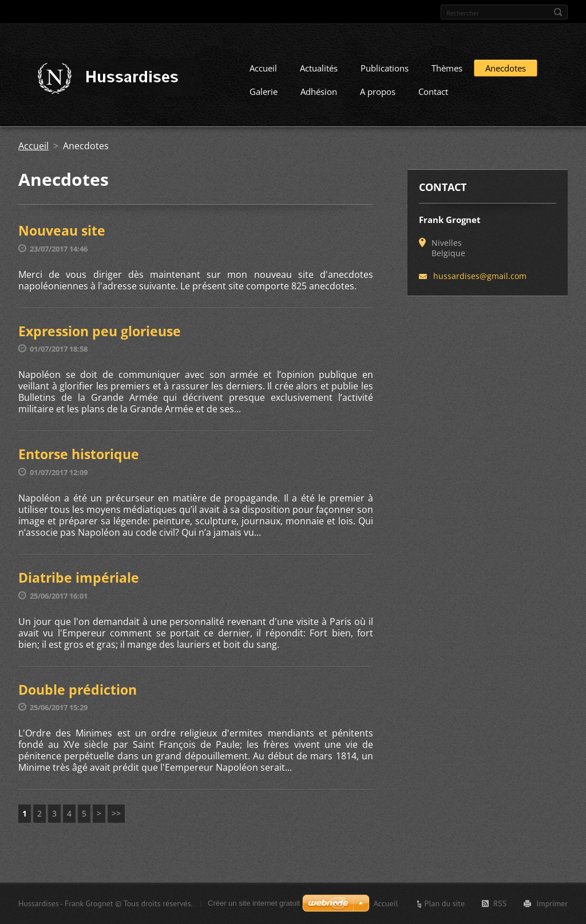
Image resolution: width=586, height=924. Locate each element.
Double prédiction (78, 694)
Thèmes (447, 72)
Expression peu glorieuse (100, 335)
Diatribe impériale (79, 582)
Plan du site (445, 903)
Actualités (319, 72)
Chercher (558, 12)
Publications (385, 72)
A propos (378, 95)
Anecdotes (506, 72)
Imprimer (552, 903)
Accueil (263, 72)
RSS (500, 903)
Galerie (264, 95)
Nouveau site (62, 234)
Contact (433, 95)
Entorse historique (79, 458)
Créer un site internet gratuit (254, 903)
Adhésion (319, 95)
